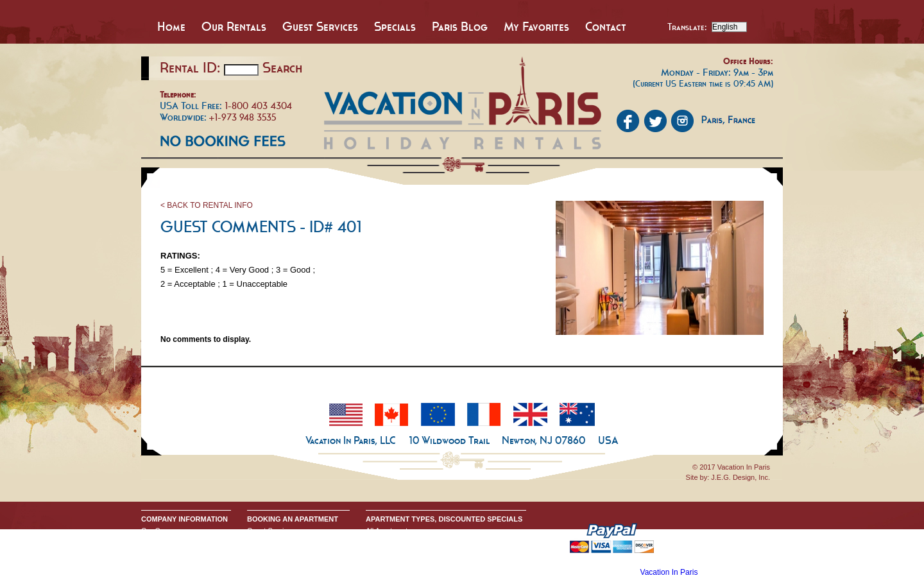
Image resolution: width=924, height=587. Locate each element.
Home (171, 26)
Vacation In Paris (669, 572)
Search (282, 67)
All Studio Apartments (399, 541)
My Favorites (536, 26)
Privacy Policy (163, 551)
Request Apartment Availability (295, 551)
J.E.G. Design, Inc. (740, 477)
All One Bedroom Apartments (411, 551)
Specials (395, 26)
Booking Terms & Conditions (291, 541)
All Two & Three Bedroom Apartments (425, 561)
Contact (606, 26)
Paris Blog (460, 26)
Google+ (155, 561)
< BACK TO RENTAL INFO (207, 205)
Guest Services (320, 26)
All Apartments (389, 531)
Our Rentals (234, 26)
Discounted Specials (398, 572)
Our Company (163, 531)
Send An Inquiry (166, 541)
